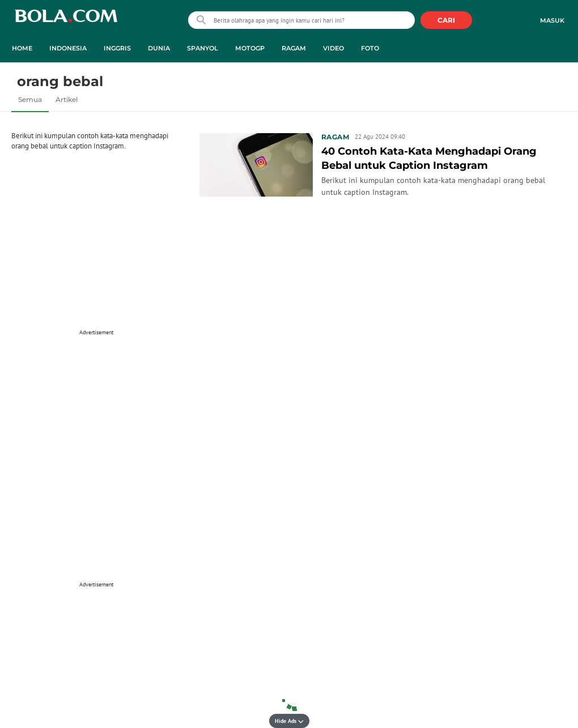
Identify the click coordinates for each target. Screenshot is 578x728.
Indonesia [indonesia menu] (68, 48)
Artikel (67, 99)
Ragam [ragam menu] (294, 48)
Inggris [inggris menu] (117, 48)
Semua (30, 99)
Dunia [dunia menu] (159, 48)
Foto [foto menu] (370, 48)
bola (66, 21)
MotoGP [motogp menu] (250, 48)
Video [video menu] (333, 48)
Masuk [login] (552, 20)
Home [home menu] (22, 48)
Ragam (335, 137)
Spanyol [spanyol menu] (203, 48)
